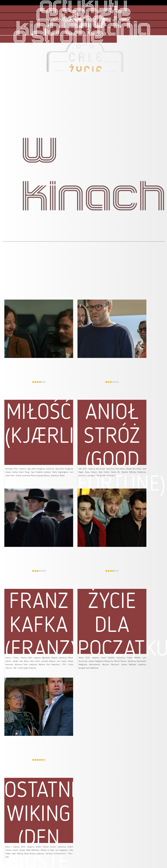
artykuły (84, 7)
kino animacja (84, 23)
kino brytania (83, 29)
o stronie (58, 37)
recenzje (83, 14)
